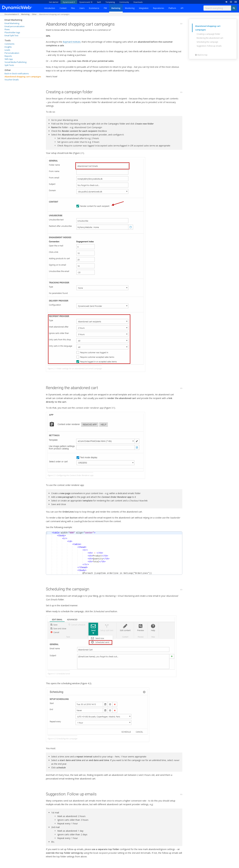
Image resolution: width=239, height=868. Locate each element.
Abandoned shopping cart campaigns (23, 77)
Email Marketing (13, 20)
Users (82, 8)
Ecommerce (94, 8)
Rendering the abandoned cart (210, 38)
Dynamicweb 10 (86, 2)
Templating (110, 2)
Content (63, 8)
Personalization (12, 53)
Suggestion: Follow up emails (209, 46)
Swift (99, 2)
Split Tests (9, 65)
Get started (54, 2)
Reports (8, 56)
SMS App (9, 59)
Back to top (201, 55)
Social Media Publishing (15, 62)
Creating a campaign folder (208, 34)
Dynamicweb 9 (69, 2)
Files (73, 8)
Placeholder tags (12, 32)
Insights (8, 47)
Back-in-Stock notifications (17, 73)
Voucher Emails (12, 80)
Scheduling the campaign (207, 42)
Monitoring (130, 8)
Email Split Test (11, 35)
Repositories (159, 8)
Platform (172, 8)
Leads (7, 50)
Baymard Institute (72, 42)
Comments (10, 44)
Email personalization (15, 26)
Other (8, 70)
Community (124, 2)
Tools (8, 40)
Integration (144, 8)
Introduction (50, 8)
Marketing (116, 8)
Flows (7, 29)
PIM (105, 8)
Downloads (138, 2)
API (182, 8)
